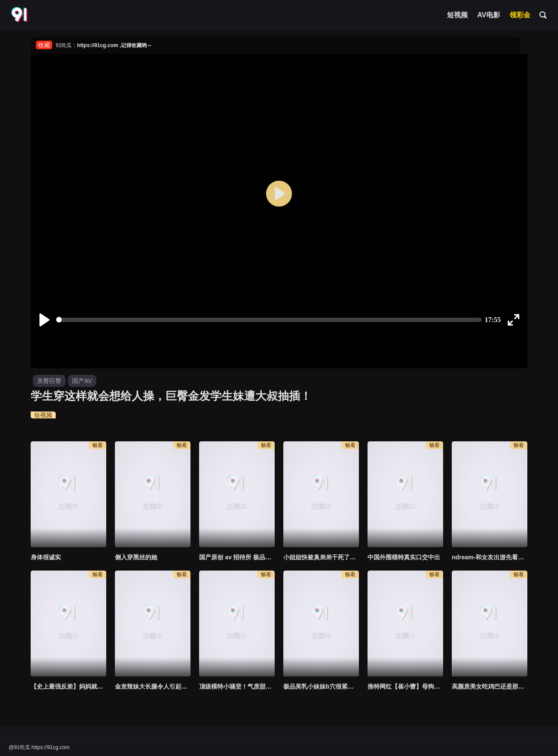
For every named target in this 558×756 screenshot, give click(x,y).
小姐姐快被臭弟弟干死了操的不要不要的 (321, 557)
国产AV (82, 381)
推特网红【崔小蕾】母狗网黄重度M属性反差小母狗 (405, 686)
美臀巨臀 (49, 381)
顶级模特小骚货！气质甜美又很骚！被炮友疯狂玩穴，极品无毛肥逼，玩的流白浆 (237, 686)
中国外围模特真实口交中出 (404, 557)
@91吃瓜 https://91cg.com (39, 747)
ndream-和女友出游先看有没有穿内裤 (490, 557)
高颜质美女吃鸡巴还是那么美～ (490, 686)
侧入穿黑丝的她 (136, 557)
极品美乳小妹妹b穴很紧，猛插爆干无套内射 (321, 686)
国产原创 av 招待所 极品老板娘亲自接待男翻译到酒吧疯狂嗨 (237, 557)
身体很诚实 (46, 557)
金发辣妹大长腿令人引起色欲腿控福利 (153, 686)
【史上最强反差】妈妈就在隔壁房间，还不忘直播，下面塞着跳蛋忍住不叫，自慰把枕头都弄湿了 (68, 686)
